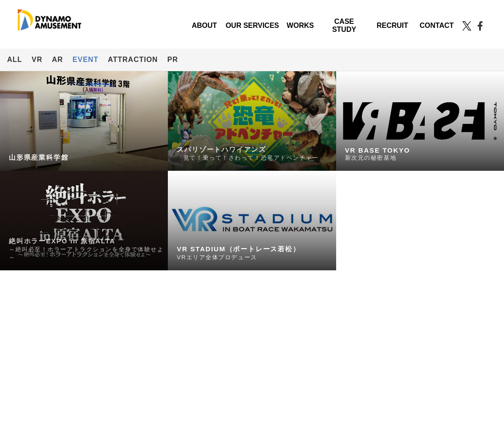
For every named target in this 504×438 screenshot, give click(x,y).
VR (37, 60)
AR (57, 60)
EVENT (85, 60)
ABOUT (204, 25)
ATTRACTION (133, 60)
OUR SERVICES (252, 25)
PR (173, 60)
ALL (15, 60)
